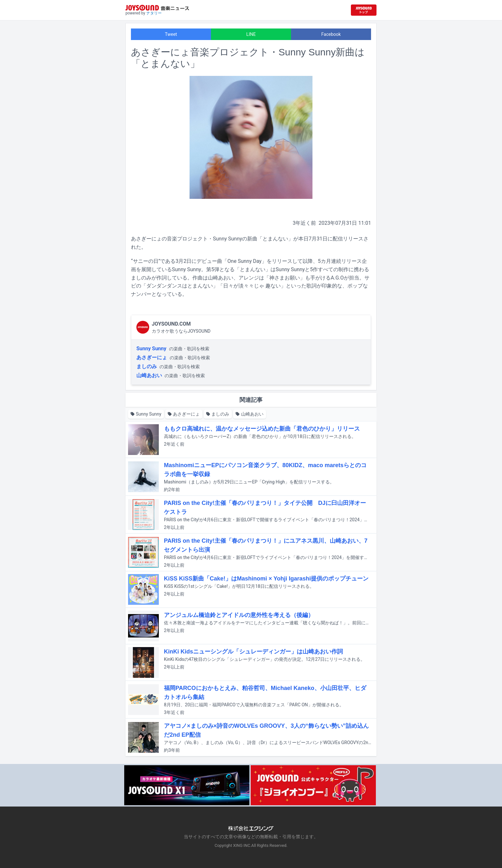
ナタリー (154, 13)
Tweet (171, 34)
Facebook (331, 34)
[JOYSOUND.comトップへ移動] (364, 10)
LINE (251, 34)
